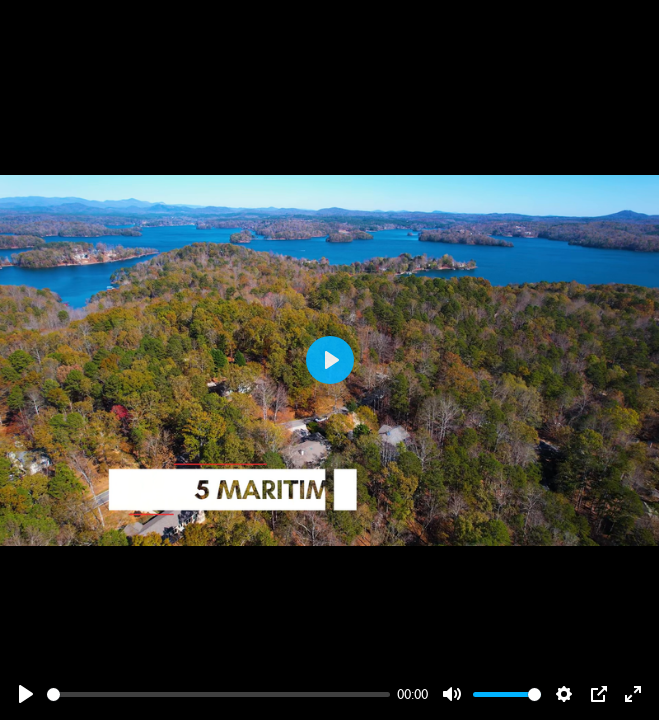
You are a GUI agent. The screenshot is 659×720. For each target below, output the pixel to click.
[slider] (218, 694)
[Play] (26, 694)
